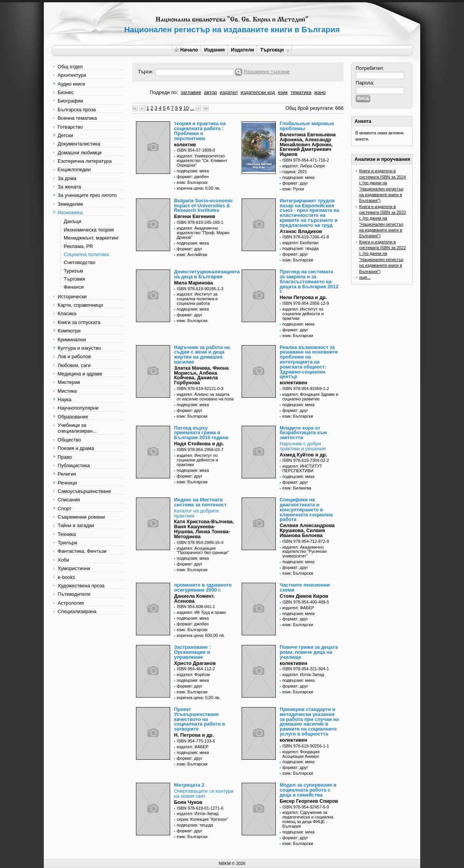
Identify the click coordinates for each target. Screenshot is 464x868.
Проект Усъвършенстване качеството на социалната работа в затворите (200, 719)
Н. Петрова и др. (194, 735)
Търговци (274, 50)
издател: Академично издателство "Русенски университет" (304, 552)
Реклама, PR (78, 246)
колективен (293, 383)
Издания (214, 50)
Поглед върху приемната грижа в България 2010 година (201, 433)
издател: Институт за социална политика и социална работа (197, 299)
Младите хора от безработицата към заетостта (303, 433)
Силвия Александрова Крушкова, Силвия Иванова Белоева (307, 530)
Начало (186, 50)
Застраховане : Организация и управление (192, 652)
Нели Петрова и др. (303, 297)
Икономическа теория (89, 230)
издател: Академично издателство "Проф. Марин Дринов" (203, 233)
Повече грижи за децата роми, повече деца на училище (309, 652)
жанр (320, 92)
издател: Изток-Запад (303, 675)
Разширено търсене (267, 72)
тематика (301, 92)
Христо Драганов (195, 663)
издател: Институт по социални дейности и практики (303, 314)
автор (210, 92)
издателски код (258, 92)
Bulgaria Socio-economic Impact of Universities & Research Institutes (204, 206)
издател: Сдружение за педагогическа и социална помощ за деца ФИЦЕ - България (308, 819)
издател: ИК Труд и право (201, 612)
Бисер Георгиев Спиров (309, 801)
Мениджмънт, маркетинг (91, 238)
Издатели (242, 50)
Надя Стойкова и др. (199, 444)
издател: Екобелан (300, 243)
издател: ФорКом (193, 675)
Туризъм (73, 271)
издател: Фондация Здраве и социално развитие (310, 397)
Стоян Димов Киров (304, 596)
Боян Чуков (188, 802)
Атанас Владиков (301, 231)
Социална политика (86, 254)
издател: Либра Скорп (304, 166)
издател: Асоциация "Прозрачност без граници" (203, 551)
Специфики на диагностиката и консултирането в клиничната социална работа (306, 509)
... (192, 108)
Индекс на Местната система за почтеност (200, 502)
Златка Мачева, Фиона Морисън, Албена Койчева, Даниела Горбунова (201, 375)
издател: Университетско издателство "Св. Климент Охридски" (202, 160)
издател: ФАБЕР (298, 608)
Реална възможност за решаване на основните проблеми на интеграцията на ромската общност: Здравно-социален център (309, 362)
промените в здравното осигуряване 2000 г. (203, 587)
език (283, 92)
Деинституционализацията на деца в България (207, 274)
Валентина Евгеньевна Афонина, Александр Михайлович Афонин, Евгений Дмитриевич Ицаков (308, 144)
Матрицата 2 (189, 785)
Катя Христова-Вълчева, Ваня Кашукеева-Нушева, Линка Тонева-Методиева (204, 529)
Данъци (72, 221)
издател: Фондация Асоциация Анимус (301, 754)
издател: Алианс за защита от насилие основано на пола (205, 397)
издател (229, 92)
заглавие (191, 92)
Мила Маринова (193, 283)
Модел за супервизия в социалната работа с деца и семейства (308, 790)
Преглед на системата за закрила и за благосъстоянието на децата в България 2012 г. (309, 281)
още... (365, 277)
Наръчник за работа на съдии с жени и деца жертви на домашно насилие (202, 355)
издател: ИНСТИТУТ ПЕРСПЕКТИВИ (302, 468)
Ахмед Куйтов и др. (303, 455)
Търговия (74, 279)
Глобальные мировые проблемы (307, 126)
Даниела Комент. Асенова (194, 599)
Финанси (74, 287)
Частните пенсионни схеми (305, 587)
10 (186, 108)
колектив (185, 145)
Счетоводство (80, 262)
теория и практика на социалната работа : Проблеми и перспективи (200, 131)
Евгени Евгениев (195, 216)
